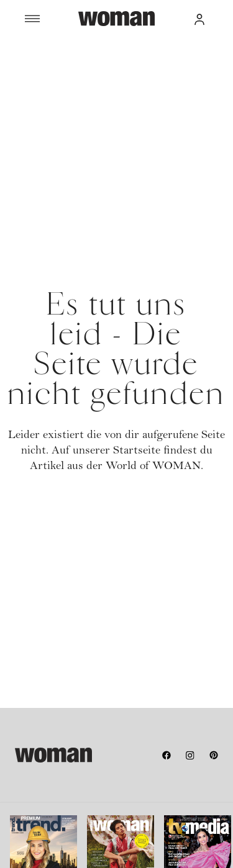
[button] (199, 19)
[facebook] (167, 755)
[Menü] (52, 19)
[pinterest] (214, 755)
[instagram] (190, 755)
